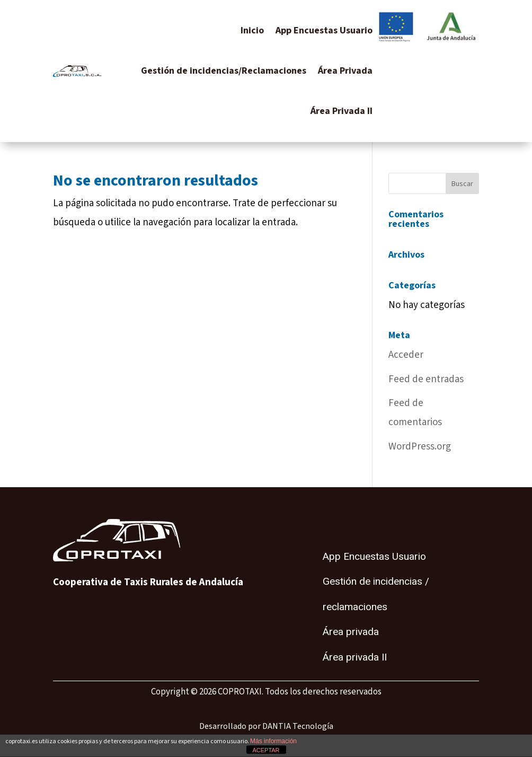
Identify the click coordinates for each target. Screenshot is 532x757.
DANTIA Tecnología (298, 726)
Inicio (252, 30)
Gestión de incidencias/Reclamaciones (224, 71)
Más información (273, 741)
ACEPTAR (266, 750)
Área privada (351, 632)
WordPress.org (420, 447)
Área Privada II (342, 111)
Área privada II (355, 657)
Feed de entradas (426, 379)
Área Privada (345, 71)
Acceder (406, 355)
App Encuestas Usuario (324, 30)
